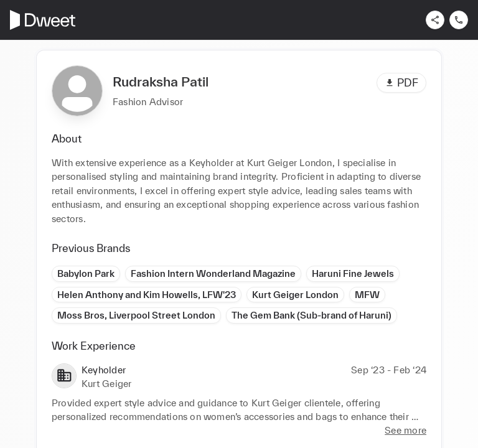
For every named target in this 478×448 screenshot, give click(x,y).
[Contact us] (459, 20)
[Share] (435, 20)
